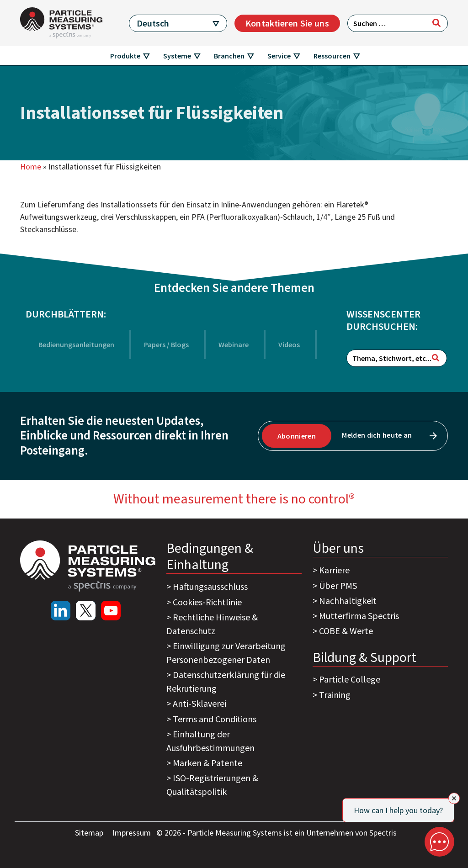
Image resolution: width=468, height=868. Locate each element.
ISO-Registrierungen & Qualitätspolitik (212, 785)
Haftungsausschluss (210, 586)
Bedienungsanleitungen (76, 344)
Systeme (177, 56)
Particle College (350, 679)
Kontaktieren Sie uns (287, 23)
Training (335, 695)
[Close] (454, 798)
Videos (289, 344)
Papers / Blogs (166, 344)
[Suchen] (436, 23)
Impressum (133, 833)
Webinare (234, 344)
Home (31, 167)
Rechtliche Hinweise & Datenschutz (212, 624)
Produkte (125, 56)
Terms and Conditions (215, 719)
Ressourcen (332, 56)
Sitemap (90, 833)
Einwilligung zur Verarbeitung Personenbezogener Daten (226, 653)
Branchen (229, 56)
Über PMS (338, 585)
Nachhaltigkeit (348, 601)
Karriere (334, 570)
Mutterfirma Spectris (359, 616)
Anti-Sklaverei (199, 703)
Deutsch (153, 23)
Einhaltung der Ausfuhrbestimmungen (210, 741)
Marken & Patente (207, 763)
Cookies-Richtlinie (207, 602)
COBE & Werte (346, 631)
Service (279, 56)
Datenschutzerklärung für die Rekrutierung (226, 681)
